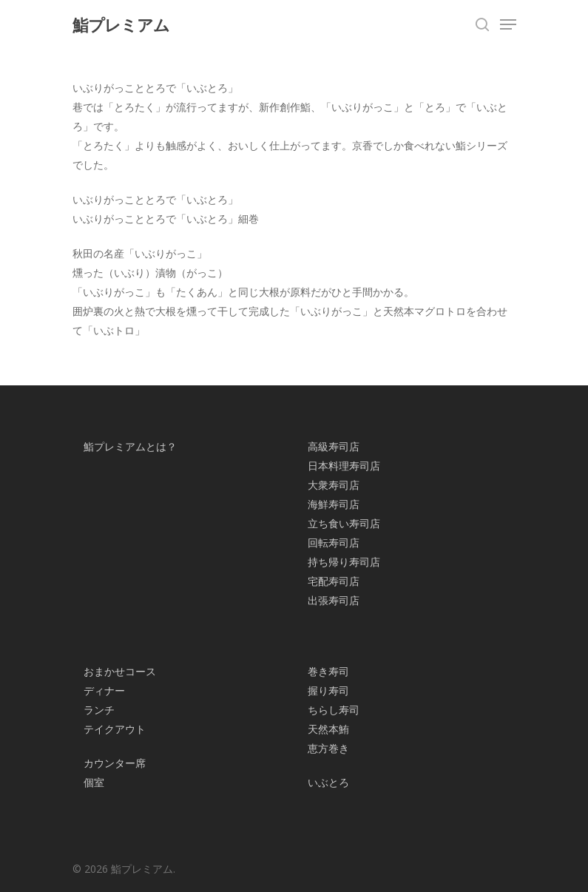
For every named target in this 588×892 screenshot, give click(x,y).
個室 (94, 782)
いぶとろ (328, 782)
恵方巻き (328, 748)
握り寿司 (328, 690)
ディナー (104, 690)
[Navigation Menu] (508, 24)
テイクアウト (115, 729)
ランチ (99, 710)
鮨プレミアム (121, 24)
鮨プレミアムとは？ (130, 446)
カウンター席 (115, 763)
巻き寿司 (328, 671)
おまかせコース (120, 671)
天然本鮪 (328, 729)
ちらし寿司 (334, 710)
